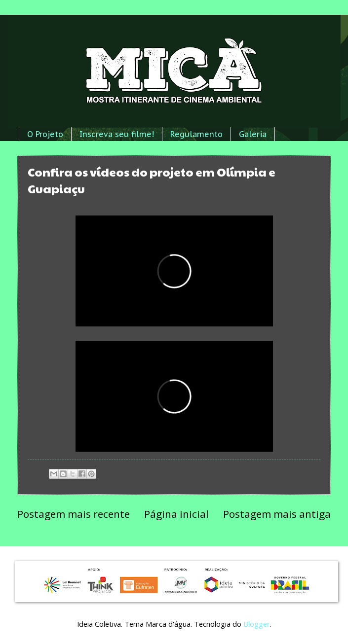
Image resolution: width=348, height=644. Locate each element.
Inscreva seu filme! (117, 134)
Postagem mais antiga (277, 514)
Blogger (257, 624)
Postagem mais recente (74, 514)
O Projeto (45, 134)
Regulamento (196, 134)
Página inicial (176, 514)
